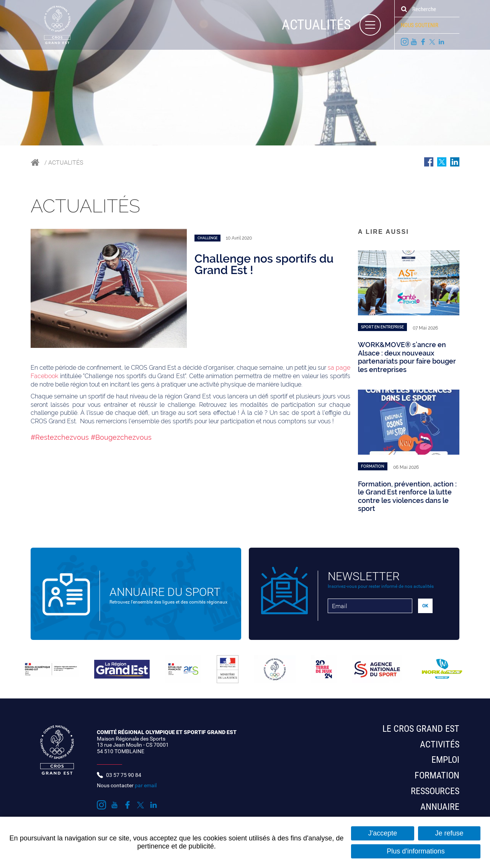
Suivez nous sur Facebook (423, 42)
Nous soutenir (420, 25)
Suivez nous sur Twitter (432, 42)
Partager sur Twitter (442, 162)
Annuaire (440, 807)
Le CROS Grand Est (421, 729)
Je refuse (449, 833)
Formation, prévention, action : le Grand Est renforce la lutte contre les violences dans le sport (407, 496)
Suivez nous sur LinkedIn (441, 42)
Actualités (66, 162)
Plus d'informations (416, 851)
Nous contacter (127, 785)
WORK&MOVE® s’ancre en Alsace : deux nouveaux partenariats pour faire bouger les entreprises (407, 357)
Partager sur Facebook (429, 162)
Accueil (35, 162)
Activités (440, 744)
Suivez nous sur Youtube (414, 42)
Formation (437, 775)
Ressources (435, 791)
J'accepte (383, 833)
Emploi (445, 760)
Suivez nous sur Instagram (405, 42)
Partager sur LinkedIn (455, 162)
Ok (404, 9)
